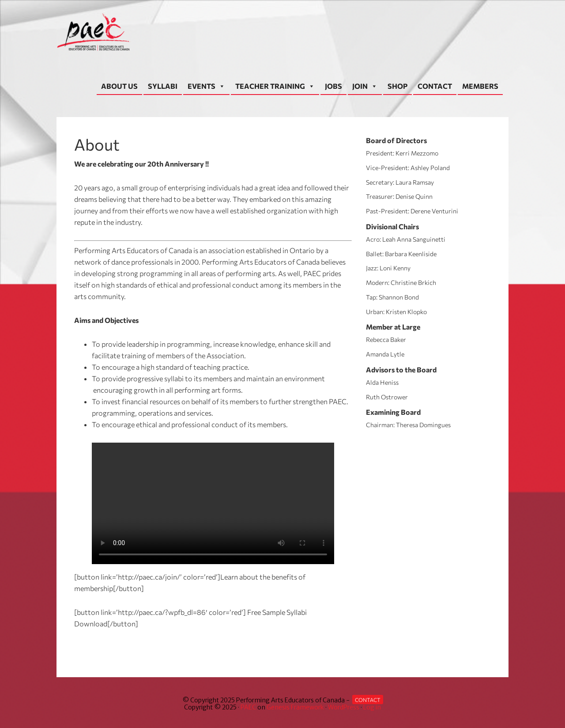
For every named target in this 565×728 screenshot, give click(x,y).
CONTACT (435, 86)
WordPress (344, 707)
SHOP (397, 86)
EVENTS (206, 86)
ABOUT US (119, 86)
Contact (368, 700)
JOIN (365, 86)
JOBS (333, 86)
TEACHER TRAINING (275, 86)
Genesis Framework (295, 707)
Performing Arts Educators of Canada (96, 32)
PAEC (248, 707)
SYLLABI (163, 86)
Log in (372, 707)
